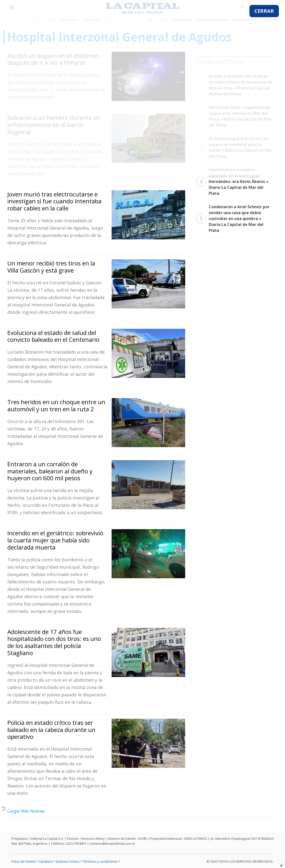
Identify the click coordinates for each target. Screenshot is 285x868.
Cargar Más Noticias (26, 811)
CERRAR (264, 11)
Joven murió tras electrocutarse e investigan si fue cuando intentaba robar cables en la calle (54, 201)
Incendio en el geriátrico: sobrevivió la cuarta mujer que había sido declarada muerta (55, 540)
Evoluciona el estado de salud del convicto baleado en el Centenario (53, 336)
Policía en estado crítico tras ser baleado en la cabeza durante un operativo (51, 730)
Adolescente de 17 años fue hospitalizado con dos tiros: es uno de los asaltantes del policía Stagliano (54, 642)
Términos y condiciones (100, 861)
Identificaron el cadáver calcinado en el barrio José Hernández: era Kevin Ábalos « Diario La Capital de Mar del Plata (232, 181)
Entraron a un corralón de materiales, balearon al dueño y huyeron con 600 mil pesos (50, 471)
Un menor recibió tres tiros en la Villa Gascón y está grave (51, 267)
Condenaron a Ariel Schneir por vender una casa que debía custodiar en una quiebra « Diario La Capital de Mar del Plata (233, 219)
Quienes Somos (68, 861)
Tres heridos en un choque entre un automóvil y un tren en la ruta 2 (56, 405)
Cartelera (45, 861)
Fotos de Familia (23, 861)
